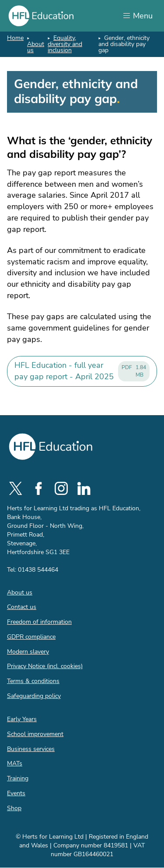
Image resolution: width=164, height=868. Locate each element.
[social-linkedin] (84, 488)
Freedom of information (39, 622)
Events (16, 793)
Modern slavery (28, 652)
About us (36, 47)
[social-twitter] (16, 488)
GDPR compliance (31, 637)
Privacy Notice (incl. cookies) (45, 666)
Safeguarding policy (34, 696)
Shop (14, 808)
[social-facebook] (38, 488)
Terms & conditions (33, 681)
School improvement (35, 734)
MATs (15, 763)
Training (18, 778)
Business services (31, 749)
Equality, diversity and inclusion (65, 44)
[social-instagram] (61, 488)
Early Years (22, 719)
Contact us (22, 607)
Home (15, 38)
